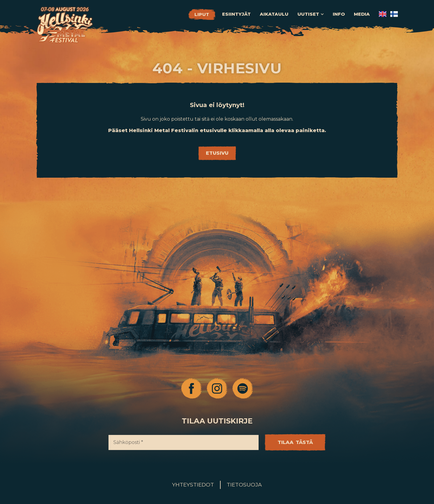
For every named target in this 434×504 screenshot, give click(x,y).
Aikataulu (274, 14)
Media (362, 14)
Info (339, 14)
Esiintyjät (236, 14)
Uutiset (311, 14)
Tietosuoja (244, 485)
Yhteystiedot (193, 485)
